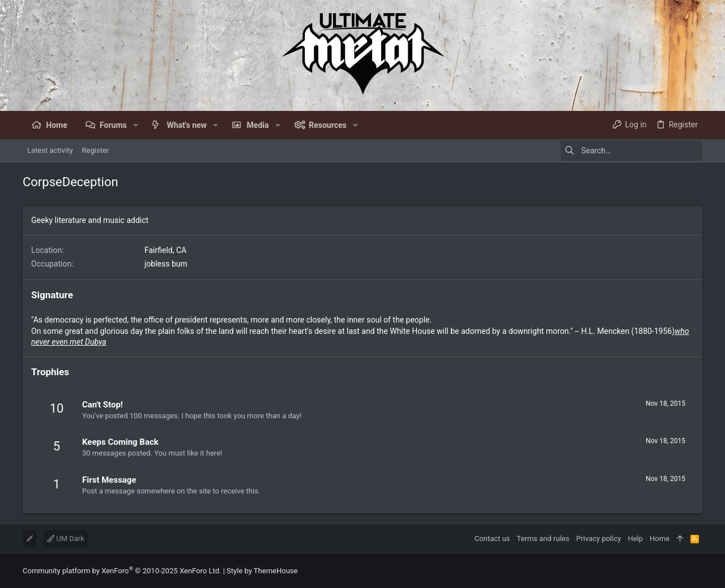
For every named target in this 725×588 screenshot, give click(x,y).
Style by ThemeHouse (262, 571)
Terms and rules (543, 538)
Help (635, 538)
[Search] (632, 151)
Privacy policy (598, 538)
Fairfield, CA (165, 250)
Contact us (492, 538)
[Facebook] (697, 571)
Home (660, 538)
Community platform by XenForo (122, 571)
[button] (136, 125)
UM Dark (66, 538)
